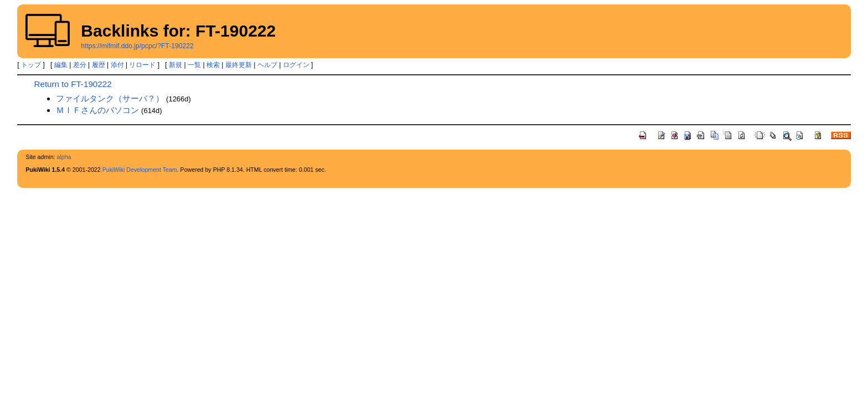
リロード (142, 65)
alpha (64, 157)
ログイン (296, 65)
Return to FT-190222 (73, 84)
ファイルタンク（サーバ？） (110, 98)
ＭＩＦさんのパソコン (97, 110)
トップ (31, 65)
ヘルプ (267, 65)
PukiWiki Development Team (140, 170)
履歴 (99, 65)
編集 (61, 65)
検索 (213, 65)
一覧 (194, 65)
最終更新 (239, 65)
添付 (117, 65)
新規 (175, 65)
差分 (80, 65)
